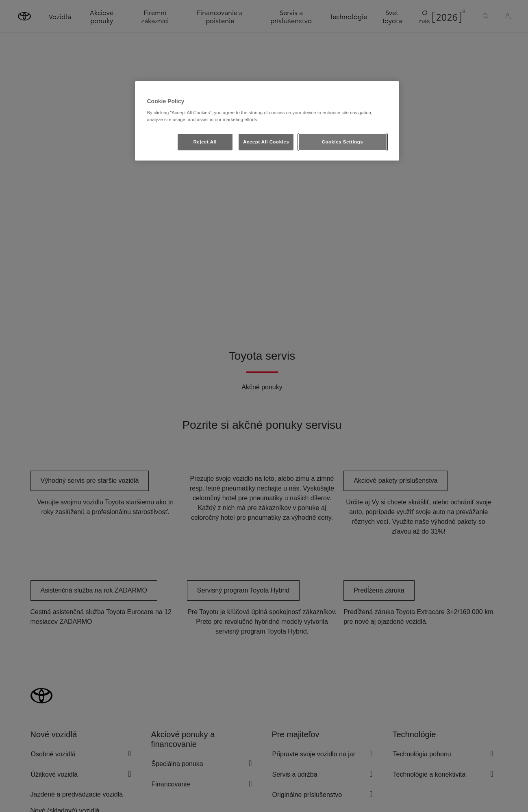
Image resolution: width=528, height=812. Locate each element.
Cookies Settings (342, 142)
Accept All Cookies (266, 142)
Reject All (205, 142)
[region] (267, 121)
